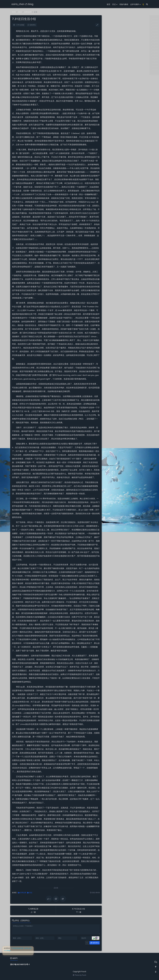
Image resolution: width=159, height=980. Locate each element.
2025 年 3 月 (111, 19)
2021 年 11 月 (111, 66)
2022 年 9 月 (111, 37)
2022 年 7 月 (111, 43)
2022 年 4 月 (111, 51)
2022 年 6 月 (111, 45)
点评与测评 (135, 4)
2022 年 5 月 (111, 48)
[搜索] (147, 4)
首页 (108, 4)
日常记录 (28, 12)
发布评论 (94, 943)
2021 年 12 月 (111, 63)
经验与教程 (124, 4)
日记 (115, 4)
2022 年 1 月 (111, 60)
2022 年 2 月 (111, 57)
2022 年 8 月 (111, 40)
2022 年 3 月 (111, 54)
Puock (84, 975)
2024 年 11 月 (111, 22)
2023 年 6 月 (111, 28)
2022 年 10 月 (111, 34)
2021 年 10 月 (111, 69)
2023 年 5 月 (111, 31)
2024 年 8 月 (111, 25)
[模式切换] (143, 4)
